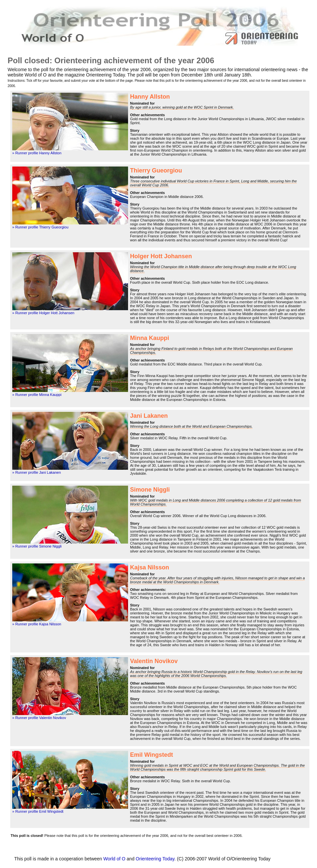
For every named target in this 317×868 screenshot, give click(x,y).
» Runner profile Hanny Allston (37, 153)
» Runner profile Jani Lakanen (37, 472)
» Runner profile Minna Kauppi (37, 395)
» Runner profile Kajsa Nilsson (37, 624)
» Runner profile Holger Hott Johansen (43, 313)
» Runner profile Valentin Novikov (39, 718)
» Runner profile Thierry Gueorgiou (40, 227)
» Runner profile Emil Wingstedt (38, 811)
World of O (114, 859)
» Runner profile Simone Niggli (37, 546)
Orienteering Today (155, 859)
